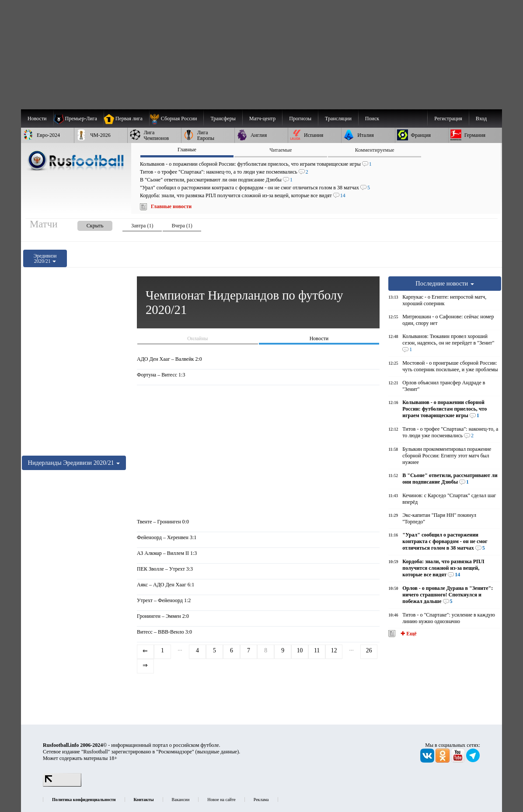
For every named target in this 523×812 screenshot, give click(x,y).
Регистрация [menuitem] (448, 118)
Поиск (372, 118)
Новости (319, 338)
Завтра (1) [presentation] (142, 226)
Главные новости (171, 206)
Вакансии (181, 800)
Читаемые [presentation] (281, 150)
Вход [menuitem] (481, 118)
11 (317, 650)
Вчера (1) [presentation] (182, 226)
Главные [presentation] (187, 150)
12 (334, 650)
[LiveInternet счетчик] (62, 785)
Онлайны (197, 338)
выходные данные (217, 752)
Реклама (261, 800)
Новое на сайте (221, 800)
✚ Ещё (408, 634)
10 (300, 650)
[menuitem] (176, 118)
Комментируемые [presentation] (375, 150)
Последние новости (445, 283)
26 (369, 650)
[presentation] (86, 224)
